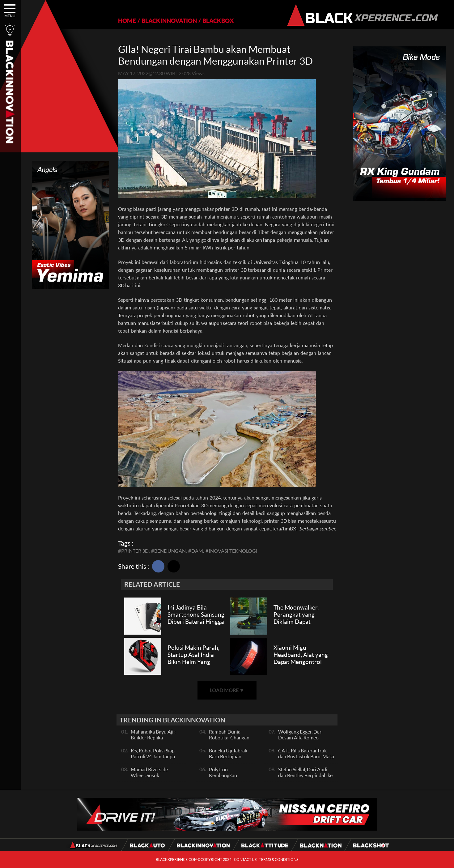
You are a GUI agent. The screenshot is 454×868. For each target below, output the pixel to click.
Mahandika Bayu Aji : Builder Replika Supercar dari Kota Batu (156, 737)
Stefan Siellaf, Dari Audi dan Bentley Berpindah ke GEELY (305, 775)
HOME (127, 21)
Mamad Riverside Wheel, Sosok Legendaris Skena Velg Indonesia (154, 778)
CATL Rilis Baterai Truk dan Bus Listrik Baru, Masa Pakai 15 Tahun (306, 756)
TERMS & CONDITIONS (279, 859)
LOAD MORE (227, 690)
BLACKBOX (218, 21)
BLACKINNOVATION (169, 21)
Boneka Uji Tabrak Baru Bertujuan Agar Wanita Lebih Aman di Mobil (229, 759)
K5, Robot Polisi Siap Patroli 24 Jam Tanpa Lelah (153, 756)
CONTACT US (245, 859)
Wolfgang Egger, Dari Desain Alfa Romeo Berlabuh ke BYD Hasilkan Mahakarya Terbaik (306, 740)
